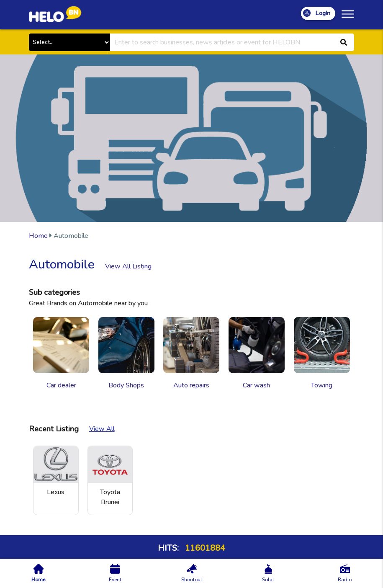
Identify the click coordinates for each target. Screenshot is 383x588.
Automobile (59, 236)
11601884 (204, 548)
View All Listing (128, 266)
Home (38, 236)
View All (102, 429)
